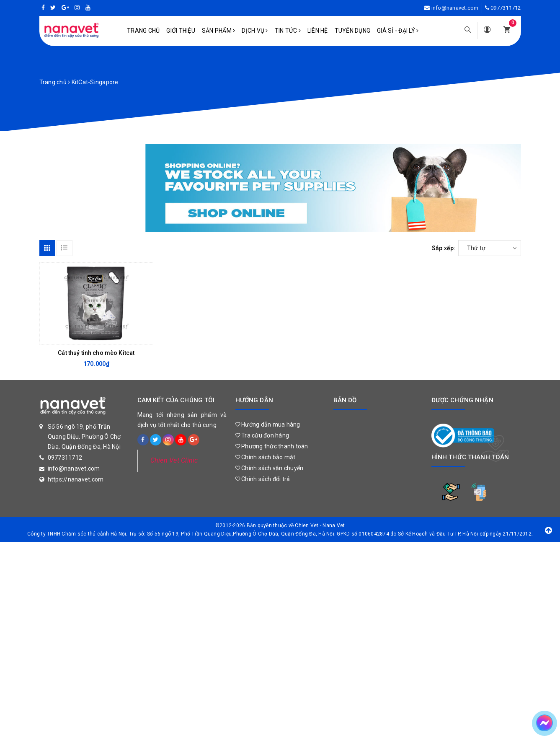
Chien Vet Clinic (174, 460)
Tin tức (288, 31)
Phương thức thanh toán (272, 446)
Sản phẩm (219, 31)
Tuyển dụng (353, 31)
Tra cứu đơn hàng (262, 435)
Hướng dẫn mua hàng (268, 424)
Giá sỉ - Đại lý (398, 31)
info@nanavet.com (455, 8)
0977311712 (506, 8)
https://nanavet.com (76, 479)
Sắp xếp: (444, 248)
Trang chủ (143, 31)
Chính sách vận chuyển (270, 468)
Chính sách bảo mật (266, 457)
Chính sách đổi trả (263, 479)
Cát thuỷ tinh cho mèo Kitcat (96, 353)
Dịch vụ (255, 31)
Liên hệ (318, 31)
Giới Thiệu (181, 31)
